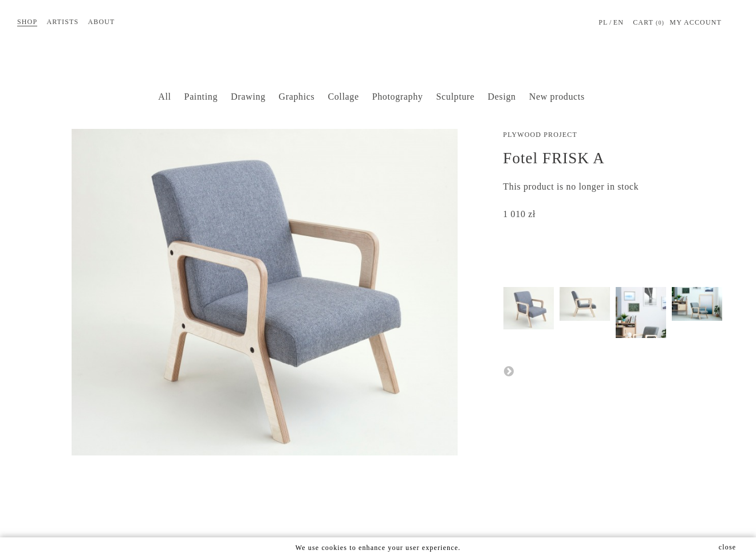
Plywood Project (540, 135)
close (727, 547)
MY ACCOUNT (696, 22)
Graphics (297, 97)
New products (557, 97)
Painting (201, 97)
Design (502, 97)
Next (509, 371)
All (164, 97)
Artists (62, 22)
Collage (343, 97)
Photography (398, 97)
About (101, 22)
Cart (649, 23)
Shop (27, 22)
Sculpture (456, 97)
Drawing (248, 97)
